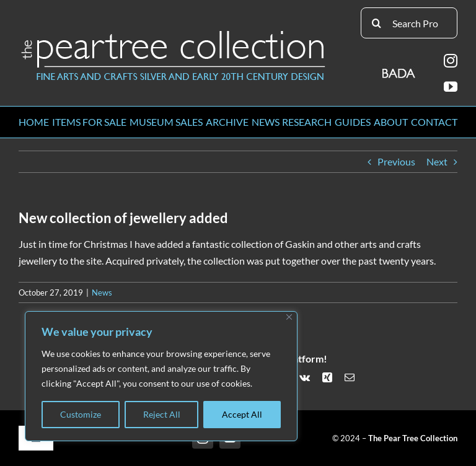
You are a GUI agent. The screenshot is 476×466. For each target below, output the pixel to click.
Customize (81, 414)
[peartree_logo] (174, 33)
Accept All (242, 414)
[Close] (289, 317)
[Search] (376, 23)
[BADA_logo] (399, 69)
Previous (396, 161)
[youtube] (451, 87)
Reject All (162, 414)
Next (437, 161)
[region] (161, 376)
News (102, 292)
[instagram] (451, 61)
